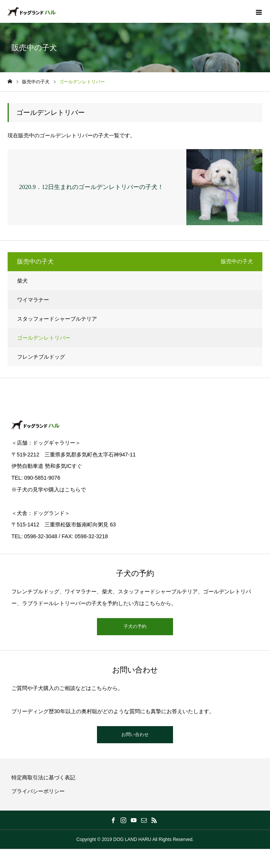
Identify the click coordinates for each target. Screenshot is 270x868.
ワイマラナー (33, 300)
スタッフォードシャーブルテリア (57, 319)
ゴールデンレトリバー (44, 338)
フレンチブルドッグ (41, 357)
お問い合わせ (135, 734)
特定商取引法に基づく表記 (43, 777)
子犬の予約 (135, 626)
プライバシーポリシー (38, 791)
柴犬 (22, 281)
